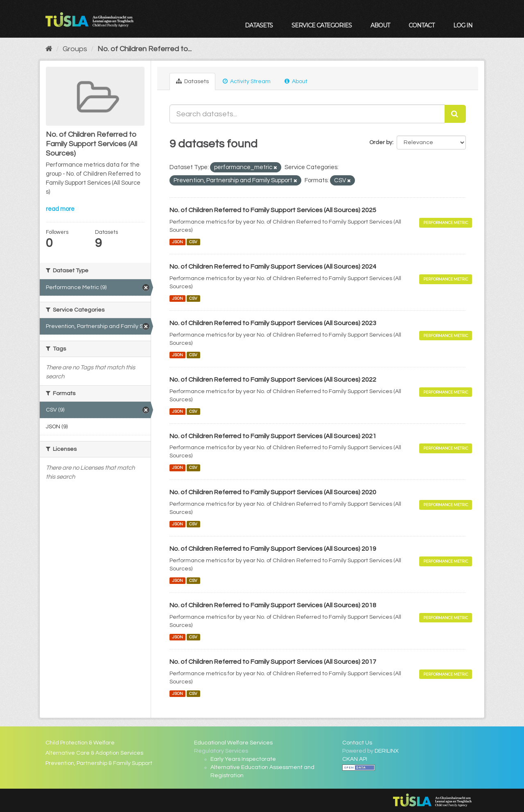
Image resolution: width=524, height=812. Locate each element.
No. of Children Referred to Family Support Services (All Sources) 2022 (273, 380)
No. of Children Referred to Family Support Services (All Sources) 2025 (273, 210)
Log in (463, 25)
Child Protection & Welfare (80, 743)
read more (60, 209)
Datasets (259, 25)
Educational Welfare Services (233, 743)
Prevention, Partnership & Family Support (99, 763)
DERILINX (387, 751)
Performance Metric (446, 223)
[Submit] (455, 114)
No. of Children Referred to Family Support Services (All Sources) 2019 (273, 549)
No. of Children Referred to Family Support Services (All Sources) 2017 (273, 662)
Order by (381, 142)
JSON (177, 242)
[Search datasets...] (307, 114)
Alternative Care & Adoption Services (94, 753)
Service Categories (322, 25)
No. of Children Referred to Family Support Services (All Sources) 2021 (273, 436)
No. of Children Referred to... (145, 49)
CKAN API (355, 759)
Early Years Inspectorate (243, 759)
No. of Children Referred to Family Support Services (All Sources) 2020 (273, 492)
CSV (193, 242)
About (380, 25)
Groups (75, 49)
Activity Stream (247, 81)
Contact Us (357, 743)
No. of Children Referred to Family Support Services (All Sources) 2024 (273, 267)
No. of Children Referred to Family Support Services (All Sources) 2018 (273, 605)
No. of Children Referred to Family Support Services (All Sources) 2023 (273, 323)
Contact (421, 25)
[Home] (49, 49)
